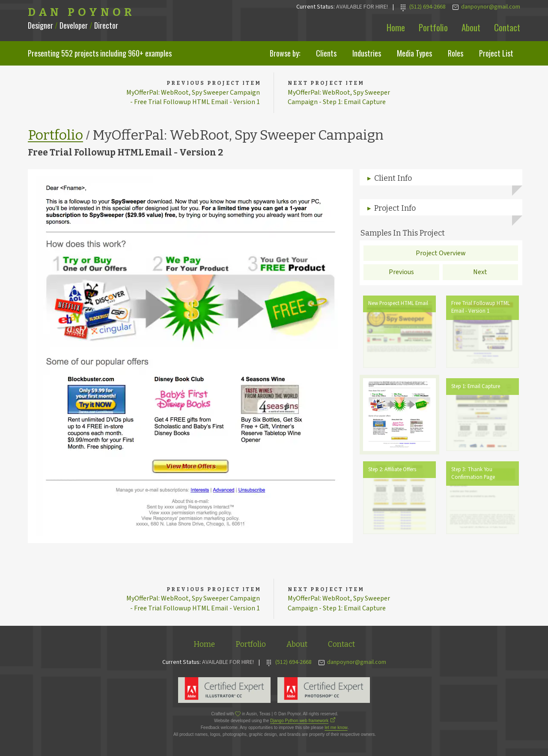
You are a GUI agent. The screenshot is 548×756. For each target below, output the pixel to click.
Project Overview (441, 253)
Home (396, 27)
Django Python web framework (299, 721)
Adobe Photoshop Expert (324, 690)
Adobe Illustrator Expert (224, 690)
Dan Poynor (82, 12)
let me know (336, 728)
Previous (401, 272)
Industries (367, 53)
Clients (326, 53)
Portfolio (433, 27)
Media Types (414, 53)
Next (480, 272)
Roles (456, 53)
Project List (496, 53)
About (471, 27)
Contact (507, 27)
